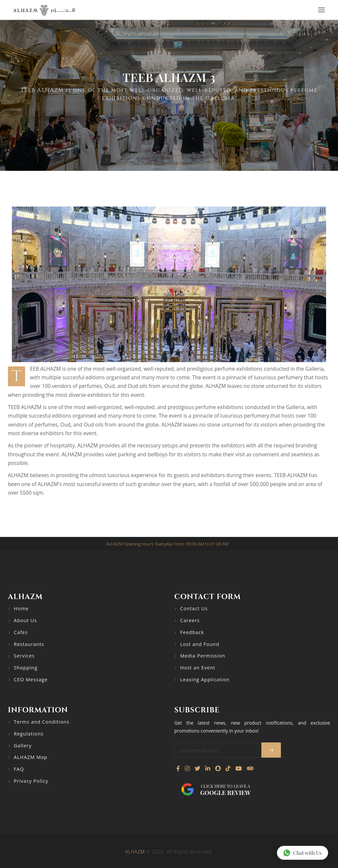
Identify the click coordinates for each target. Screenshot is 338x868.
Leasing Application (205, 679)
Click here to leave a (225, 790)
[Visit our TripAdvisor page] (250, 769)
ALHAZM (135, 852)
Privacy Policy (31, 781)
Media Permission (203, 656)
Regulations (29, 734)
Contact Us (194, 608)
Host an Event (198, 668)
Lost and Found (200, 644)
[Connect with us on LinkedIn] (208, 769)
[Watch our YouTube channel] (238, 769)
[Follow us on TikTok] (228, 769)
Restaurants (29, 644)
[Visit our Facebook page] (178, 769)
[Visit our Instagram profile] (187, 769)
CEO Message (31, 679)
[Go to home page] (44, 10)
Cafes (21, 632)
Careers (190, 620)
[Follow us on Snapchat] (218, 769)
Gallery (23, 746)
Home (21, 608)
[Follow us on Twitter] (198, 769)
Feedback (192, 632)
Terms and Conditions (42, 722)
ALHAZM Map (31, 757)
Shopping (26, 668)
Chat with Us (302, 853)
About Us (25, 620)
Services (24, 656)
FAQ (19, 769)
